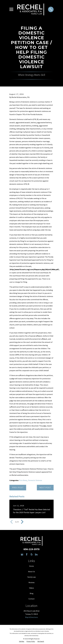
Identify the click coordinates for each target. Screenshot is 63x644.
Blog (32, 593)
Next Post (45, 488)
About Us (31, 572)
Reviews (32, 582)
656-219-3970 (31, 549)
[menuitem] (22, 641)
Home (31, 566)
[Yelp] (31, 554)
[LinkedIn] (36, 554)
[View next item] (22, 522)
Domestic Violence (35, 480)
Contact (31, 599)
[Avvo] (41, 554)
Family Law (32, 577)
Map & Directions (31, 617)
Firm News (23, 480)
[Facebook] (27, 554)
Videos (31, 588)
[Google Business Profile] (22, 554)
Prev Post (18, 488)
